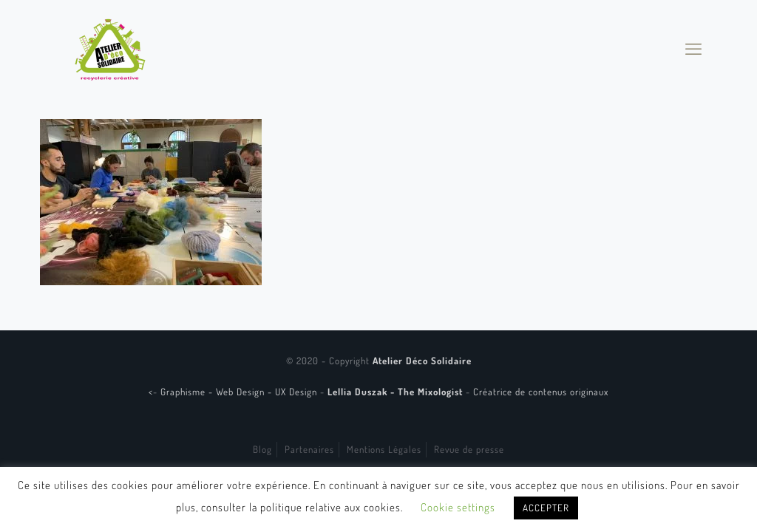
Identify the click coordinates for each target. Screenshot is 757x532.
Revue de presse (469, 449)
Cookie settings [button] (458, 507)
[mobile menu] (693, 48)
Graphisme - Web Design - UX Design (240, 392)
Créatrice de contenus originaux (541, 392)
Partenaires (309, 449)
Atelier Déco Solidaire (422, 361)
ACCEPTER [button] (546, 508)
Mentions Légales (384, 449)
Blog (262, 449)
